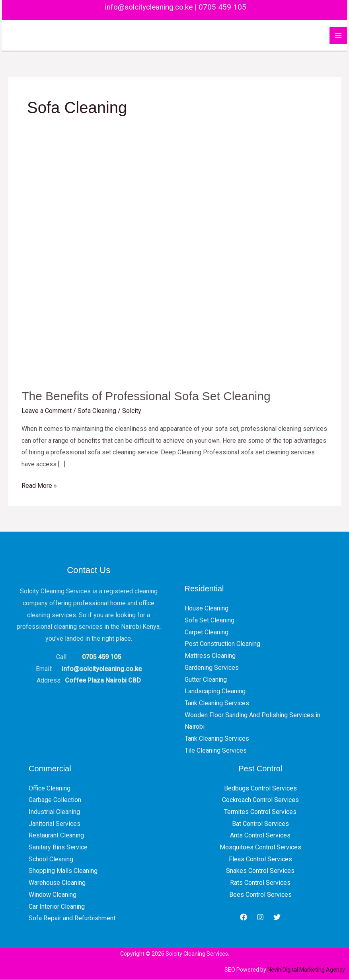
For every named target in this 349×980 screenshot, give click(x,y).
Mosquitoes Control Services (260, 848)
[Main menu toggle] (338, 35)
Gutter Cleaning (206, 680)
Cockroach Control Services (260, 800)
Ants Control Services (260, 836)
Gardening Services (212, 668)
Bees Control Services (260, 895)
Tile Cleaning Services (216, 751)
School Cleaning (51, 860)
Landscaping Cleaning (215, 691)
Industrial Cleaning (54, 812)
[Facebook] (244, 917)
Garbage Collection (55, 800)
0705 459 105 (222, 7)
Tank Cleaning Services (217, 703)
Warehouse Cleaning (57, 883)
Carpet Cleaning (207, 633)
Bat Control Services (260, 824)
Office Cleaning (50, 789)
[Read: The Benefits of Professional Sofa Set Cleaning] (174, 264)
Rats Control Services (260, 883)
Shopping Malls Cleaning (63, 871)
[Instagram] (260, 917)
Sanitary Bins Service (58, 848)
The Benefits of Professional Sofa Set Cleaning (146, 396)
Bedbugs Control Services (260, 789)
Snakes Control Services (260, 871)
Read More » (39, 485)
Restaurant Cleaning (56, 836)
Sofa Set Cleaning (210, 621)
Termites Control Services (260, 812)
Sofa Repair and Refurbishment (72, 918)
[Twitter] (277, 917)
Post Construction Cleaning (222, 644)
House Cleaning (207, 609)
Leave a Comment (47, 411)
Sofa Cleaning (97, 411)
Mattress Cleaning (210, 656)
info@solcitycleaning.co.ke (148, 7)
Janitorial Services (55, 824)
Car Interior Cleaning (57, 907)
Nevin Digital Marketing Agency (306, 970)
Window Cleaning (53, 895)
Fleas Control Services (260, 860)
